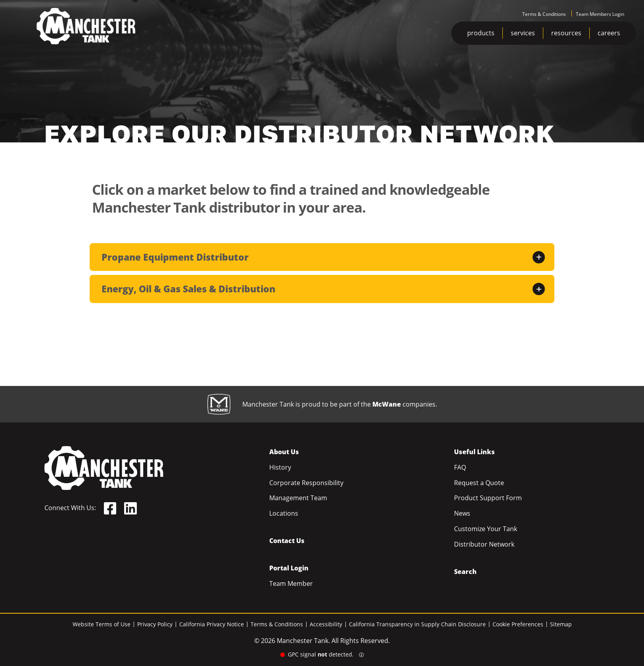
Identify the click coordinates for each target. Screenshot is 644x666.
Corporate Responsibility (306, 483)
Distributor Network (484, 544)
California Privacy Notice (212, 624)
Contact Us (287, 541)
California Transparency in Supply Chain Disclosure (417, 624)
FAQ (460, 467)
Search (465, 572)
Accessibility (326, 624)
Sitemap (561, 624)
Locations (284, 513)
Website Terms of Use (102, 624)
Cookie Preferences (518, 624)
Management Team (298, 498)
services (523, 33)
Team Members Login (600, 14)
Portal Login (289, 568)
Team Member (291, 583)
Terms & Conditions (544, 14)
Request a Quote (479, 483)
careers (609, 33)
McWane (387, 404)
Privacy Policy (155, 624)
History (280, 467)
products (481, 33)
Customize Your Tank (486, 529)
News (462, 513)
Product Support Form (488, 498)
